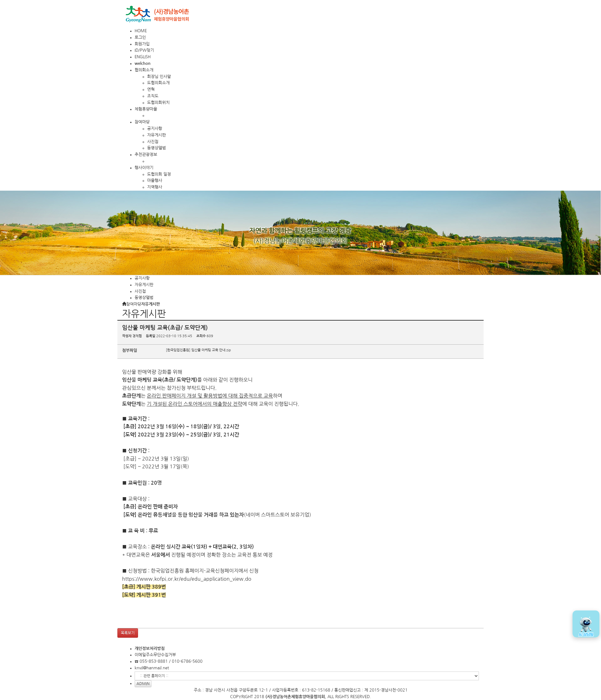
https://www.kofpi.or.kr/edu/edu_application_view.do (187, 579)
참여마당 (142, 122)
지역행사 (155, 187)
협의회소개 (144, 70)
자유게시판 (157, 135)
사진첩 (153, 142)
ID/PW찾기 (144, 50)
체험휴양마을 (146, 109)
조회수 (201, 336)
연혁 (151, 89)
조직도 (153, 96)
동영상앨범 (157, 148)
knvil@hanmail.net (152, 668)
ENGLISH (143, 57)
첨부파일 (130, 350)
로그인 (140, 37)
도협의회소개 (158, 83)
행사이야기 (144, 168)
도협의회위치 (158, 103)
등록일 (151, 336)
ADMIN (143, 684)
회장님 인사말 (159, 77)
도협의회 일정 (159, 174)
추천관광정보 (146, 154)
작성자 (127, 336)
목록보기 (128, 633)
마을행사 (155, 180)
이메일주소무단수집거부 (155, 655)
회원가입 (142, 44)
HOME (141, 31)
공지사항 (155, 129)
